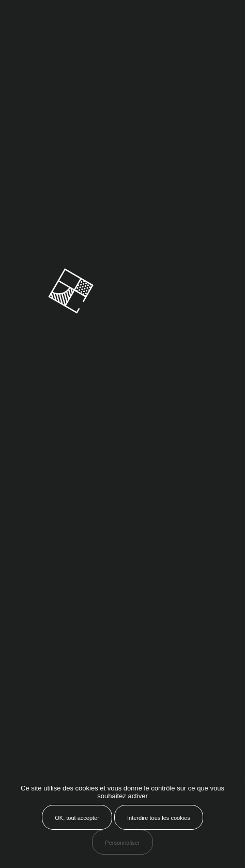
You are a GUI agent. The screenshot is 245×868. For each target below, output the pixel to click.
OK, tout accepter (77, 818)
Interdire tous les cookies (159, 818)
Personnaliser (122, 843)
